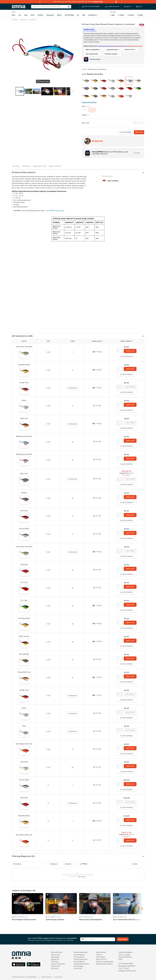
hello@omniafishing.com (127, 971)
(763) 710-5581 (124, 968)
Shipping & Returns (125, 957)
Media (140, 15)
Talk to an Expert (124, 955)
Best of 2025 (56, 966)
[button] (78, 172)
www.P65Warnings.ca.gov (55, 211)
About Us (99, 955)
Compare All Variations (89, 102)
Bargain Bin (55, 959)
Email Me (73, 388)
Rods (26, 15)
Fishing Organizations (81, 964)
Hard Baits (23, 20)
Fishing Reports (79, 955)
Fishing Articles (79, 957)
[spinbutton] (120, 351)
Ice (78, 15)
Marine (59, 15)
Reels (32, 15)
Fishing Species (79, 962)
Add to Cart (139, 132)
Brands (131, 15)
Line (20, 15)
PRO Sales (55, 962)
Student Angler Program (104, 964)
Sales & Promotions (58, 964)
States (121, 15)
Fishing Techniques (80, 959)
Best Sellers (55, 957)
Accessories (50, 15)
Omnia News (100, 957)
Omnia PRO (78, 968)
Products (15, 20)
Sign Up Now (123, 939)
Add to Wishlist (125, 132)
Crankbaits (33, 20)
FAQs (120, 959)
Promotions (93, 15)
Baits (13, 15)
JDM (84, 15)
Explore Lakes (78, 966)
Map (112, 15)
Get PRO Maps (69, 15)
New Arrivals (56, 955)
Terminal (40, 15)
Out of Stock (130, 387)
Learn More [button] (137, 153)
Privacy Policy (59, 977)
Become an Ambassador (105, 962)
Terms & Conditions (46, 977)
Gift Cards (55, 968)
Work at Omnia (101, 959)
